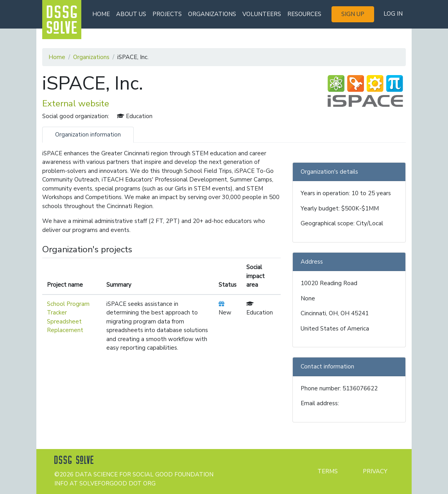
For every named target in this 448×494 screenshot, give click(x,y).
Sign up (353, 14)
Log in (393, 14)
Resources (304, 14)
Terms (328, 471)
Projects (167, 14)
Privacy (375, 471)
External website (76, 103)
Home (101, 14)
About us (131, 14)
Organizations (212, 14)
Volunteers (262, 14)
